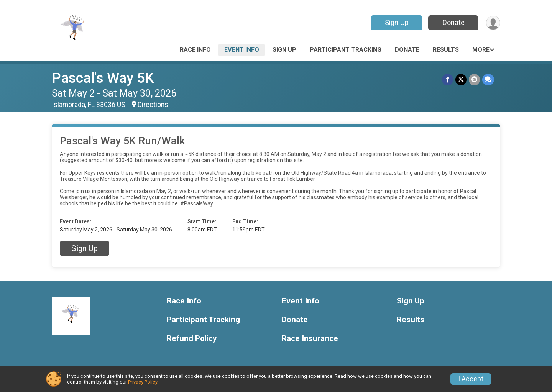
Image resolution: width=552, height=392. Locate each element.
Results (446, 50)
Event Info (242, 50)
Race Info (195, 50)
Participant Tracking (346, 50)
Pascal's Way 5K (103, 78)
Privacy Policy (143, 382)
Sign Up (397, 22)
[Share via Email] (474, 80)
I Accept (471, 379)
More (481, 50)
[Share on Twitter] (461, 80)
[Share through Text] (488, 80)
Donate (453, 22)
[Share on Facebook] (448, 80)
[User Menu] (493, 23)
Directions (153, 105)
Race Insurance (310, 339)
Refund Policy (192, 339)
